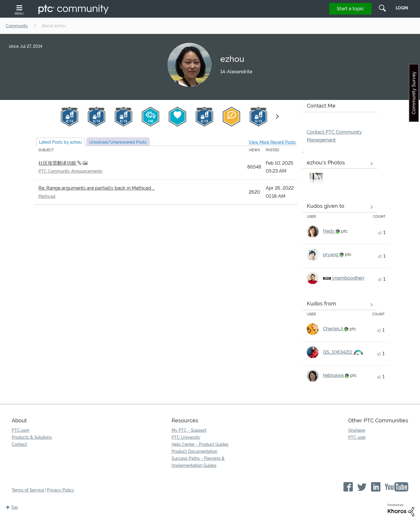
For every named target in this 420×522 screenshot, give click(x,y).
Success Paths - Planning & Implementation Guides (198, 462)
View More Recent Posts (272, 142)
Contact (19, 444)
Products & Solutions (32, 437)
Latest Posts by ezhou (60, 142)
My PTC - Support (189, 430)
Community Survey (414, 93)
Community (17, 26)
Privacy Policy (61, 490)
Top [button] (14, 507)
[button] (316, 179)
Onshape (357, 430)
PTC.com (21, 430)
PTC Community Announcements (70, 171)
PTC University (186, 437)
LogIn (402, 8)
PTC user (357, 437)
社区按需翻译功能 (58, 163)
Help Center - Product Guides (200, 444)
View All (340, 164)
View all (340, 207)
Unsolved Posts (118, 142)
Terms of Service (28, 490)
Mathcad (47, 196)
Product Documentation (194, 451)
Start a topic (350, 9)
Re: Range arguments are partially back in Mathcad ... (97, 188)
